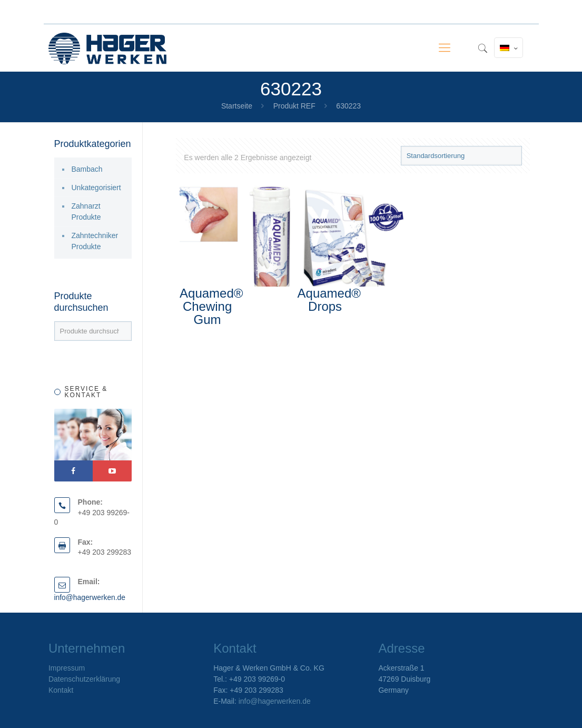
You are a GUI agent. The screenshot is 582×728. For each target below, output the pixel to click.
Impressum (67, 668)
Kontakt (61, 690)
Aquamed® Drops (329, 300)
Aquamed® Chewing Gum (211, 306)
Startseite (237, 106)
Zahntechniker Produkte (95, 241)
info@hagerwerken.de (90, 597)
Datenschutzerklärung (84, 679)
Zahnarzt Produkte (86, 211)
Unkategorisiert (96, 188)
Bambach (87, 169)
